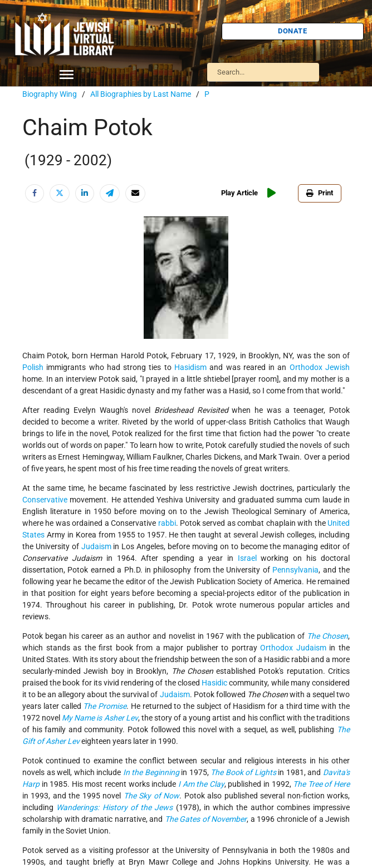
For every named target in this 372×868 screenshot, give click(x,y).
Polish (33, 367)
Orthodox (306, 367)
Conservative (45, 500)
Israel (247, 558)
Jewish (337, 367)
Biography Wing (50, 94)
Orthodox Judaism (295, 648)
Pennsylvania (295, 570)
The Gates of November (206, 819)
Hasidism (190, 367)
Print (320, 193)
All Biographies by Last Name (141, 94)
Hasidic (214, 683)
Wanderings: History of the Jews (114, 807)
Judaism (96, 546)
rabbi (167, 523)
